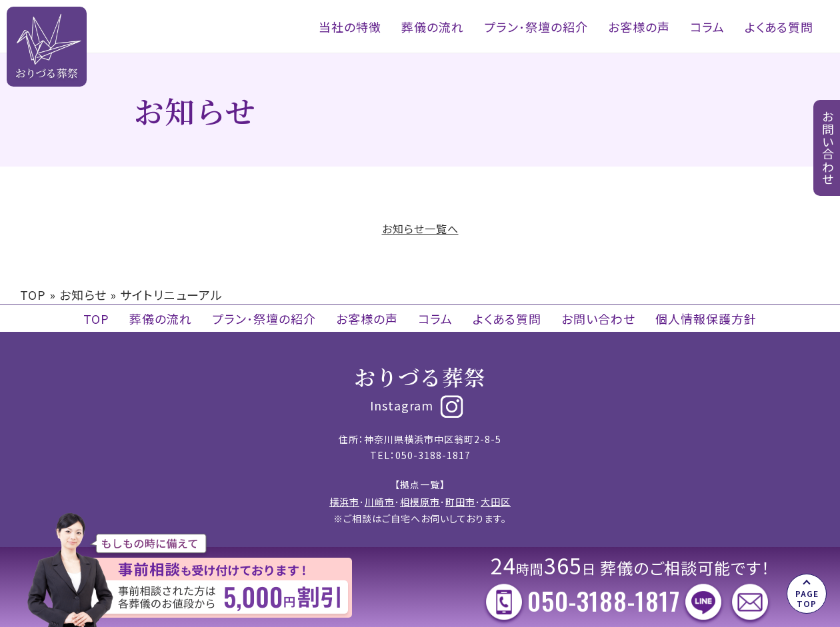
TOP (33, 295)
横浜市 (344, 502)
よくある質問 (779, 27)
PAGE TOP (807, 598)
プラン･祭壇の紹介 (536, 27)
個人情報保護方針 (706, 318)
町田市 (460, 502)
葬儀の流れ (433, 27)
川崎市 (380, 502)
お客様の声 (639, 27)
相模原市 (420, 502)
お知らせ (83, 295)
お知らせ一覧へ (420, 229)
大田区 (496, 502)
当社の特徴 (350, 27)
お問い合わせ (598, 318)
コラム (707, 27)
